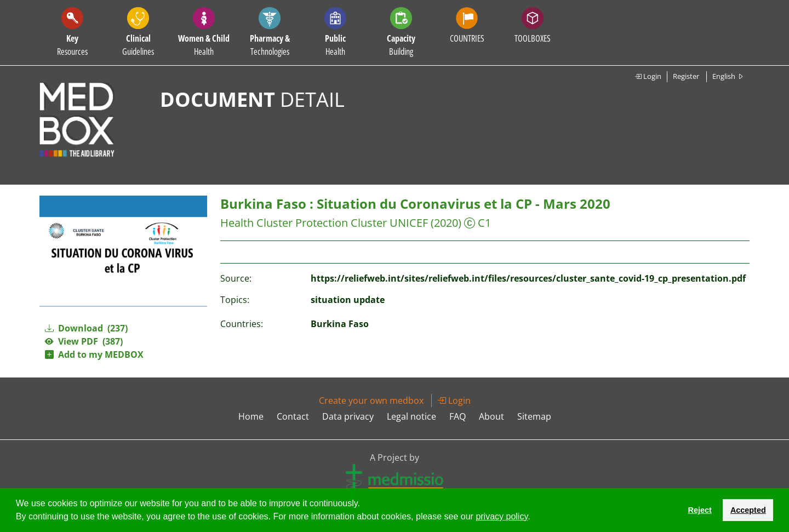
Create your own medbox (371, 401)
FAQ (458, 416)
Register (686, 76)
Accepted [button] (748, 510)
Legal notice (411, 416)
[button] (534, 518)
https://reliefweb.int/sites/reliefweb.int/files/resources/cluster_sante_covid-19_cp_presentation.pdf (528, 278)
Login (648, 76)
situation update (348, 300)
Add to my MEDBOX (94, 354)
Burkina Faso (340, 324)
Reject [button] (699, 510)
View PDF (84, 341)
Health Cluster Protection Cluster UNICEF (324, 223)
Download (86, 328)
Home (251, 416)
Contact (293, 416)
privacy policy (502, 516)
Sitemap (534, 416)
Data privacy (348, 416)
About (491, 416)
